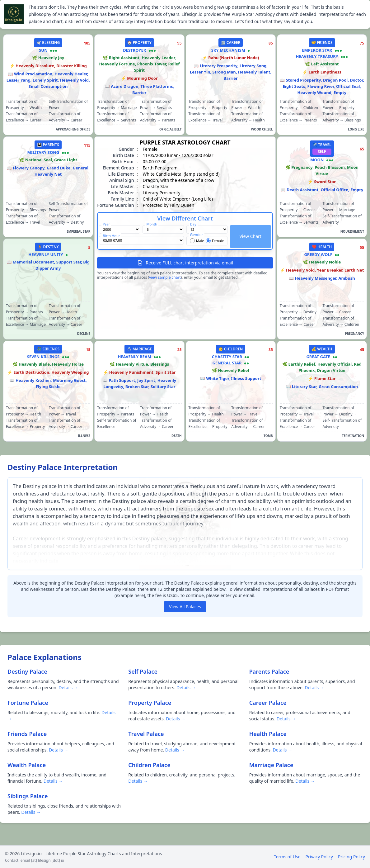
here (139, 595)
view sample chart (165, 277)
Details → (68, 688)
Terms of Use (287, 857)
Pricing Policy (351, 857)
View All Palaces (185, 607)
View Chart (250, 236)
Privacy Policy (319, 857)
